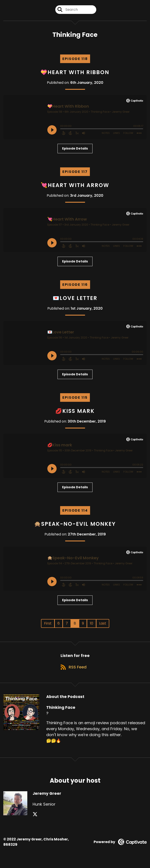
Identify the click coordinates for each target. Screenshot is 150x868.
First (48, 626)
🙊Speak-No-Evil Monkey (75, 527)
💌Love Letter (75, 301)
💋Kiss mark (75, 414)
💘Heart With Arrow (75, 188)
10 (92, 626)
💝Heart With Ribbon (75, 75)
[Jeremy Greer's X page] (35, 820)
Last (103, 626)
